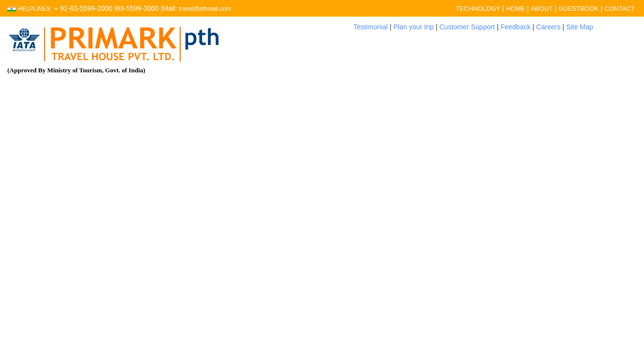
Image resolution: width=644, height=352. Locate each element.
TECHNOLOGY (478, 9)
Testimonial (370, 27)
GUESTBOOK (578, 9)
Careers (549, 27)
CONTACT (620, 9)
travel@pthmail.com (205, 9)
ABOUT (542, 9)
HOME (516, 9)
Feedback (516, 27)
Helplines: (35, 9)
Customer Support (467, 27)
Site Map (580, 27)
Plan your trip (414, 27)
